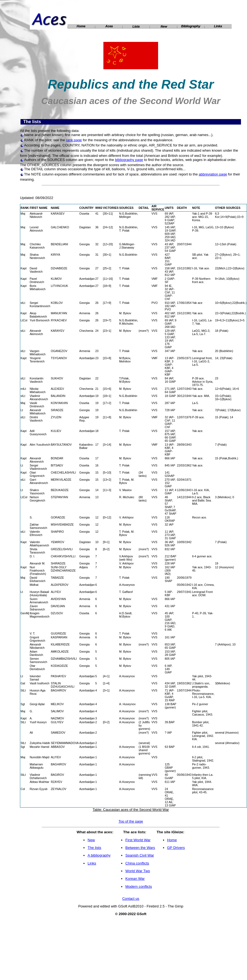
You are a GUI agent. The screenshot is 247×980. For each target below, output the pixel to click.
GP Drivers (176, 848)
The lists (94, 848)
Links (92, 863)
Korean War (135, 879)
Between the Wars (140, 848)
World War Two (138, 871)
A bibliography (99, 855)
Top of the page (131, 821)
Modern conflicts (139, 887)
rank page (74, 140)
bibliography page (129, 160)
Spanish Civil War (140, 855)
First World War (138, 840)
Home (172, 840)
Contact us (131, 899)
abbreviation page (213, 174)
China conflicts (137, 863)
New (91, 840)
